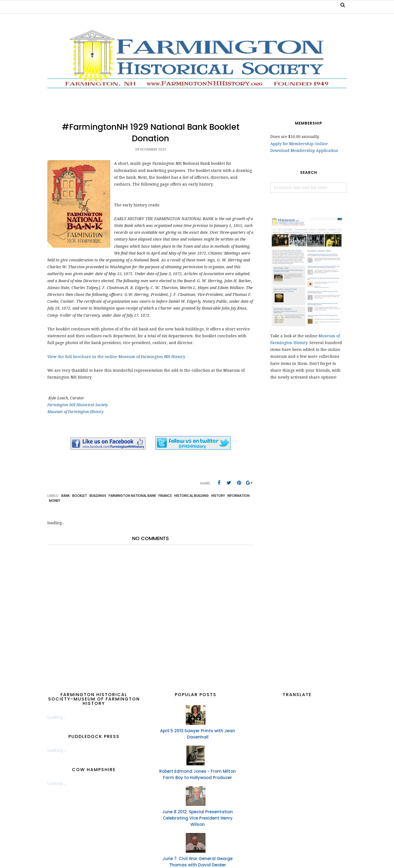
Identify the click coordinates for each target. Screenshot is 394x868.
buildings (98, 496)
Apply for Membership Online (299, 144)
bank (66, 496)
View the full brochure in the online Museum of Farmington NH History (117, 357)
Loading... (57, 717)
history (218, 496)
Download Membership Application (304, 151)
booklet (80, 496)
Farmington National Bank (132, 496)
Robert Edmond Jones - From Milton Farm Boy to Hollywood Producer (198, 774)
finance (165, 496)
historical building (192, 496)
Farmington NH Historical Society (78, 405)
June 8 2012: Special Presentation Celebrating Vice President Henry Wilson (198, 818)
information (238, 496)
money (55, 501)
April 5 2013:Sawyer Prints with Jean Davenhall (198, 734)
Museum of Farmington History (75, 412)
